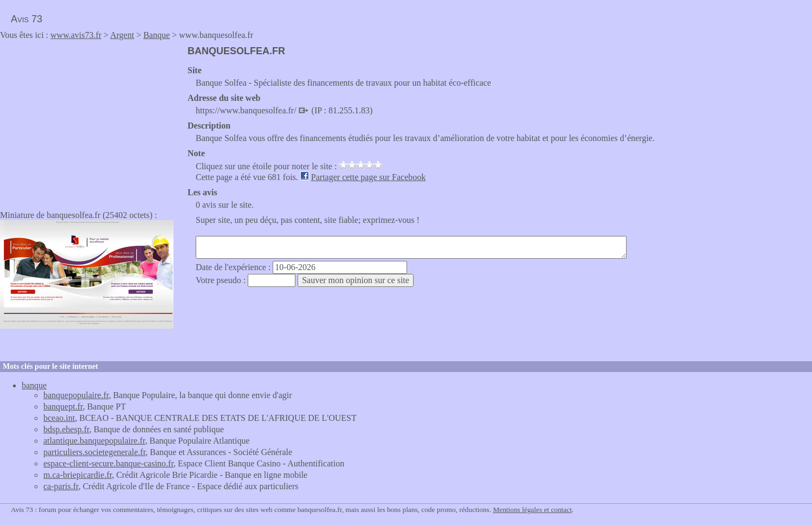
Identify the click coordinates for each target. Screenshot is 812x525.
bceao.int (59, 418)
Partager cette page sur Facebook (368, 177)
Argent (122, 35)
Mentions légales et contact (532, 510)
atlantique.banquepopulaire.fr (94, 441)
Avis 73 (27, 19)
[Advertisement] (91, 121)
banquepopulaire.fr (76, 395)
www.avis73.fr (76, 35)
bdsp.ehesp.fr (66, 429)
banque (34, 385)
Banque (156, 35)
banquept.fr (63, 406)
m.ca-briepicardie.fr (78, 475)
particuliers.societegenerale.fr (95, 452)
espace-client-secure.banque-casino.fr (108, 463)
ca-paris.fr (61, 486)
